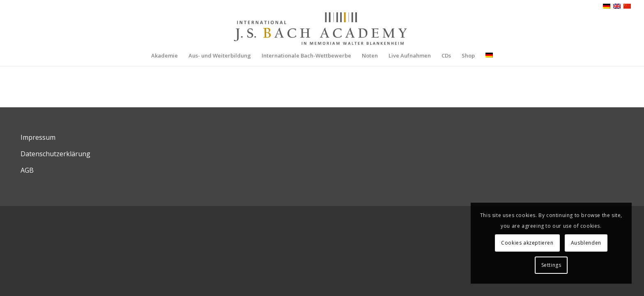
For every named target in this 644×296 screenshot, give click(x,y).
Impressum (38, 137)
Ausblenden (586, 243)
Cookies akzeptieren (527, 243)
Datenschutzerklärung (55, 154)
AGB (27, 170)
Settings (551, 265)
